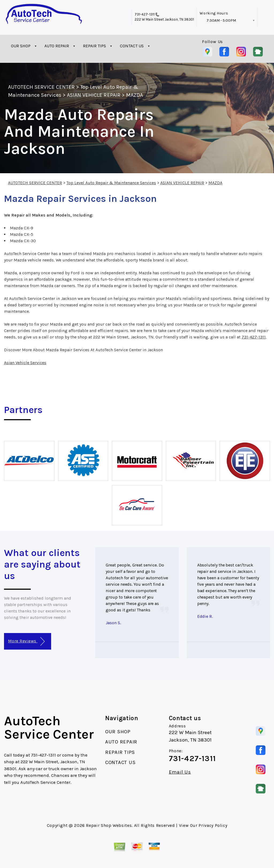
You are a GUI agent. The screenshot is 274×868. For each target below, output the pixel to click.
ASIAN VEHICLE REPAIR (94, 95)
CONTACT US (132, 46)
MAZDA (134, 95)
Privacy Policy (213, 825)
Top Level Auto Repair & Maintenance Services (111, 183)
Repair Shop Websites (109, 825)
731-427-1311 (145, 14)
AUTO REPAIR (57, 46)
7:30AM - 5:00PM (221, 20)
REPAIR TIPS (94, 46)
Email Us (180, 772)
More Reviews (26, 641)
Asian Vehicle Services (25, 363)
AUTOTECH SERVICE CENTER (41, 87)
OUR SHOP (21, 46)
